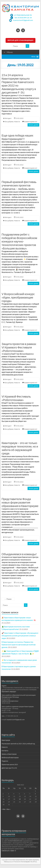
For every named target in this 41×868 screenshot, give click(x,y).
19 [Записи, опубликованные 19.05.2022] (20, 799)
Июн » (8, 809)
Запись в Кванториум (9, 754)
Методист (8, 118)
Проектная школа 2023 (10, 764)
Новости (17, 122)
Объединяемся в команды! (19, 554)
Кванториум (6, 740)
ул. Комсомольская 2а (23, 15)
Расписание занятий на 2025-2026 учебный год (18, 744)
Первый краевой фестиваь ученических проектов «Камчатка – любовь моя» (19, 185)
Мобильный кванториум (10, 758)
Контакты (5, 751)
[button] (33, 57)
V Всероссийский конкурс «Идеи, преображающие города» (18, 297)
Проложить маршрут (9, 692)
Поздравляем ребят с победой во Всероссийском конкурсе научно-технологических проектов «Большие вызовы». (19, 241)
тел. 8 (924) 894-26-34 (23, 18)
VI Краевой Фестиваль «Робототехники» (16, 398)
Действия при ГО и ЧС (9, 768)
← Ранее (8, 599)
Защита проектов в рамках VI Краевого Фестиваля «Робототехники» (19, 347)
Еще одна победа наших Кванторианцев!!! (17, 137)
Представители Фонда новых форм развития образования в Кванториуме (20, 502)
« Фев (4, 809)
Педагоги (5, 761)
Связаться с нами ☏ (9, 851)
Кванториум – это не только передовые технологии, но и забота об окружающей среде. (20, 448)
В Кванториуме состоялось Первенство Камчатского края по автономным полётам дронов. (19, 645)
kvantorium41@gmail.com (23, 20)
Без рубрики (9, 122)
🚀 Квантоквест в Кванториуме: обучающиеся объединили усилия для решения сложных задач (20, 636)
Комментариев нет (31, 122)
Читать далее (33, 125)
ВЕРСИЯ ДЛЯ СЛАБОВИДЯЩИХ (20, 40)
